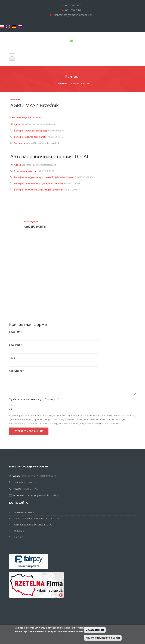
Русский (20, 27)
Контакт (19, 537)
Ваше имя (16, 332)
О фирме (19, 531)
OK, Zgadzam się (95, 630)
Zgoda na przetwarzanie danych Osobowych (34, 399)
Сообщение (17, 371)
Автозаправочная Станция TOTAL (33, 525)
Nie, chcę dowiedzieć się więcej (103, 638)
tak (11, 409)
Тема (13, 358)
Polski (2, 27)
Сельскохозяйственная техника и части (37, 518)
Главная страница (24, 512)
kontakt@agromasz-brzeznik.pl (73, 15)
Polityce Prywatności (110, 423)
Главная (75, 83)
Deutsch (14, 27)
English (8, 27)
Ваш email (16, 345)
